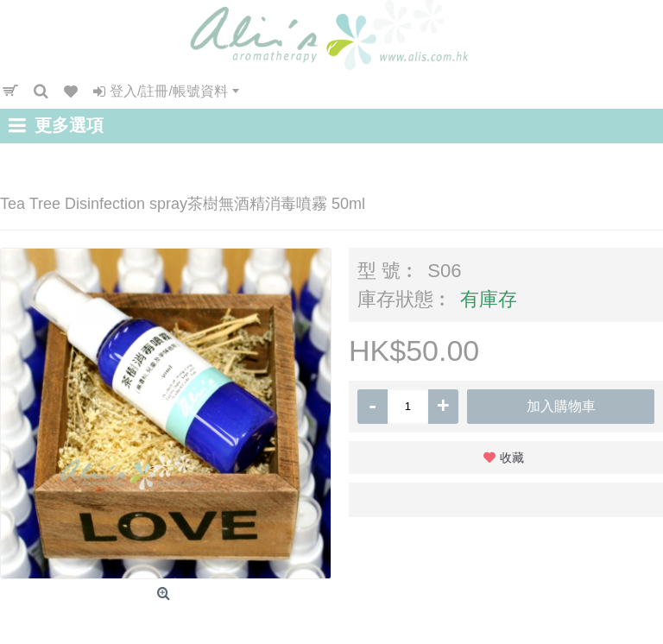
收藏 (512, 458)
